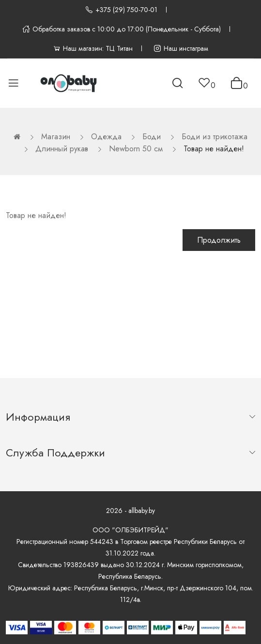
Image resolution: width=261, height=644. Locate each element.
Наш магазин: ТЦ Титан (93, 48)
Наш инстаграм (181, 48)
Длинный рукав (62, 149)
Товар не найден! (214, 149)
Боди (152, 137)
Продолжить (219, 240)
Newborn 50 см (136, 149)
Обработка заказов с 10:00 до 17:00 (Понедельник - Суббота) (122, 29)
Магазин (56, 137)
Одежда (106, 137)
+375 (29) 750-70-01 (121, 10)
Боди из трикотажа (215, 137)
